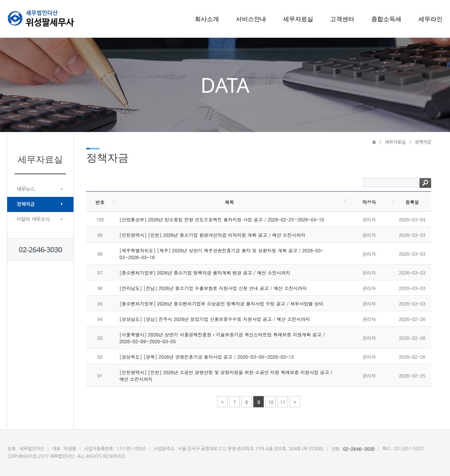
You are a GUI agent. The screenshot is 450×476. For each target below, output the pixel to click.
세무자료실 (298, 19)
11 (283, 402)
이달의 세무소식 (33, 219)
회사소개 (207, 19)
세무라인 (430, 19)
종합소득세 (386, 19)
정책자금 (26, 204)
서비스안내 (251, 19)
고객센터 (342, 19)
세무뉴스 (26, 189)
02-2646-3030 (41, 250)
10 (271, 402)
